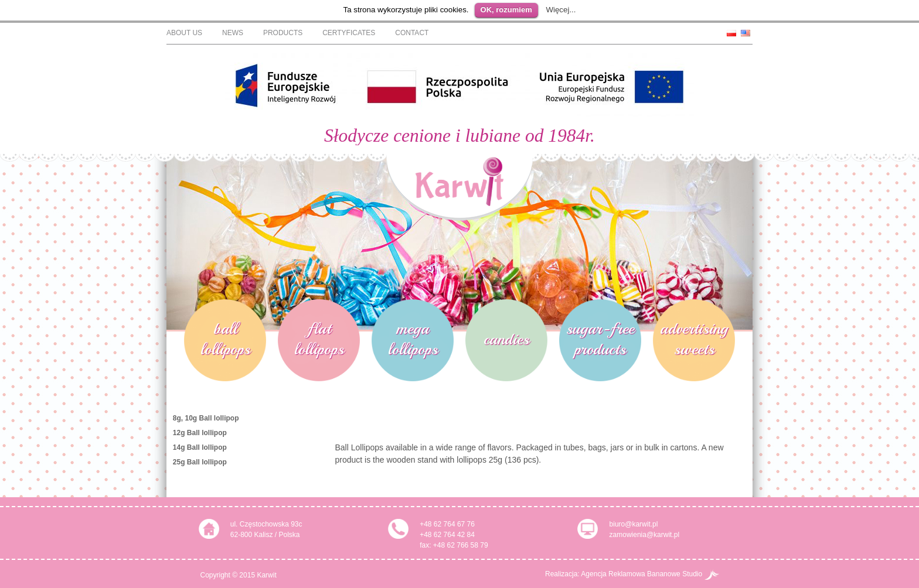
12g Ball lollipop (200, 433)
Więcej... (561, 10)
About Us (184, 33)
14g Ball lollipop (200, 447)
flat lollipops (319, 339)
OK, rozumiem (506, 10)
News (233, 33)
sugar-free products (600, 339)
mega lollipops (413, 339)
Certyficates (349, 33)
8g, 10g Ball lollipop (206, 418)
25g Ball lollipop (200, 462)
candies (506, 339)
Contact (412, 33)
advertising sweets (694, 339)
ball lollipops (225, 339)
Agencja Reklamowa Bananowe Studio (650, 574)
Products (283, 33)
